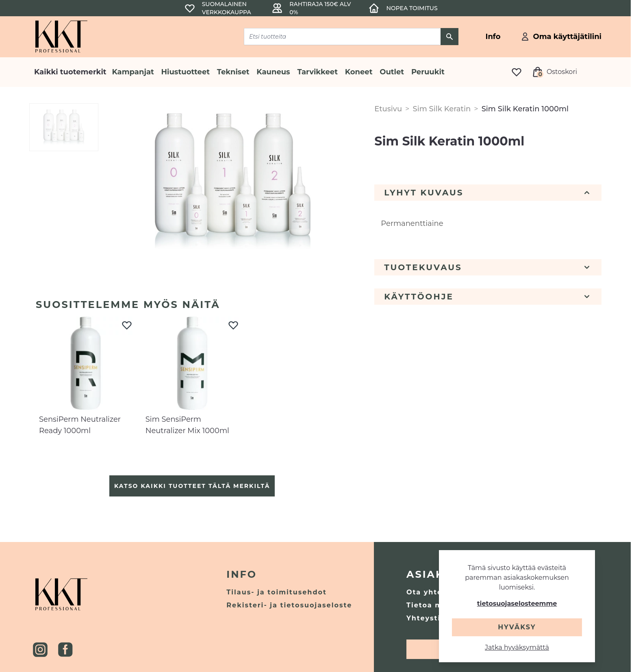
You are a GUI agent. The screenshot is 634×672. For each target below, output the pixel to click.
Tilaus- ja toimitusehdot (277, 592)
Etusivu (388, 109)
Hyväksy (517, 627)
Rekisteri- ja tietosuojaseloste (289, 605)
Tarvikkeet (317, 72)
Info (242, 574)
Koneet (359, 72)
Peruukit (428, 72)
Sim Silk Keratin (442, 109)
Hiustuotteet (186, 72)
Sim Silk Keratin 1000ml (525, 109)
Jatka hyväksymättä (517, 647)
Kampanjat (133, 72)
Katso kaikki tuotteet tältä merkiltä (192, 486)
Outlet (392, 72)
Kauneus (273, 72)
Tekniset (233, 72)
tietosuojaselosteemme (517, 604)
